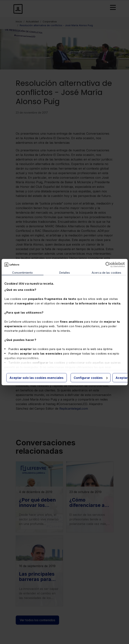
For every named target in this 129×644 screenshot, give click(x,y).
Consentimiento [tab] (22, 272)
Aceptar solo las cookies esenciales (36, 378)
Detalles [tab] (64, 272)
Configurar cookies (91, 378)
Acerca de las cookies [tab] (106, 272)
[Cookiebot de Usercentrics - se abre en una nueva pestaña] (108, 265)
